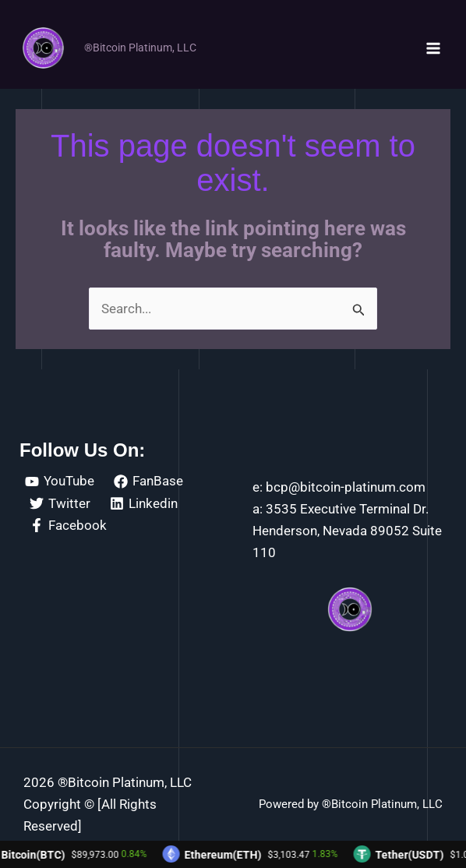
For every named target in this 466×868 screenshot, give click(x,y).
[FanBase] (149, 482)
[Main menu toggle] (433, 48)
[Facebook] (68, 525)
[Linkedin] (145, 503)
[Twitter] (60, 503)
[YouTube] (60, 482)
